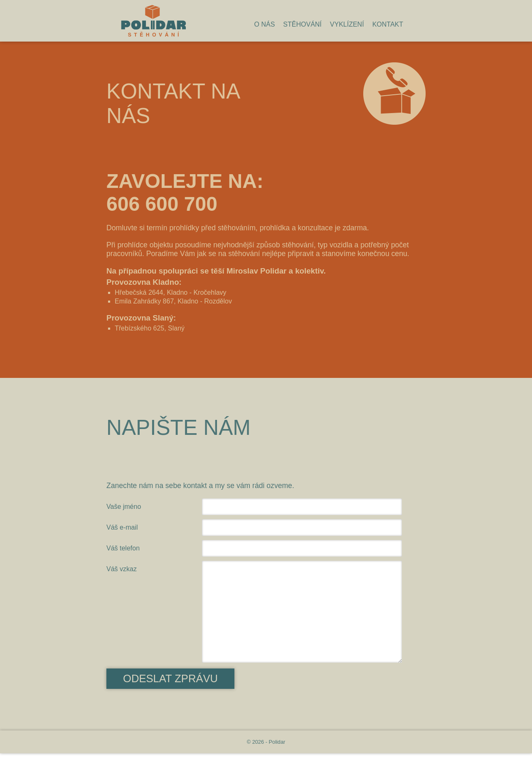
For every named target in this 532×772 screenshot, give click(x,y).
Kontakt (388, 24)
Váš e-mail (122, 527)
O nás (265, 24)
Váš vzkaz (122, 569)
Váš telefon (123, 548)
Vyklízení (347, 24)
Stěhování (302, 24)
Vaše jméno (124, 507)
